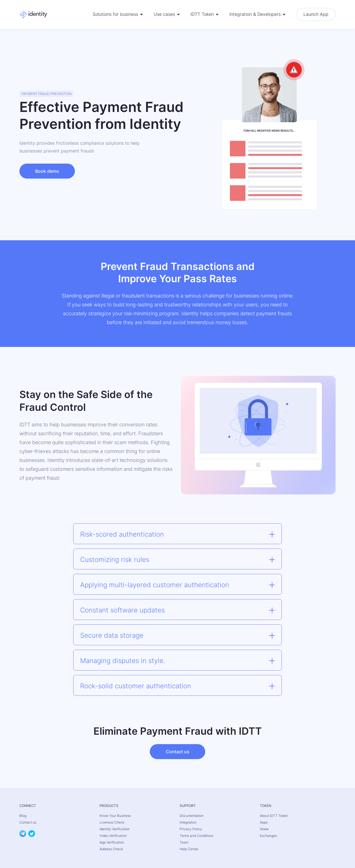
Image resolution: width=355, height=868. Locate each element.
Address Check (111, 849)
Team (184, 842)
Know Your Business (115, 816)
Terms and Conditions (196, 836)
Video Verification (113, 836)
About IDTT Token (274, 816)
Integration (188, 822)
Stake (264, 829)
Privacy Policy (191, 829)
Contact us (178, 752)
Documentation (192, 816)
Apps (264, 822)
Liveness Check (112, 822)
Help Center (189, 849)
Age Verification (112, 842)
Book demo (47, 171)
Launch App (316, 14)
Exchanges (268, 836)
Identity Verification (115, 829)
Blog (23, 816)
